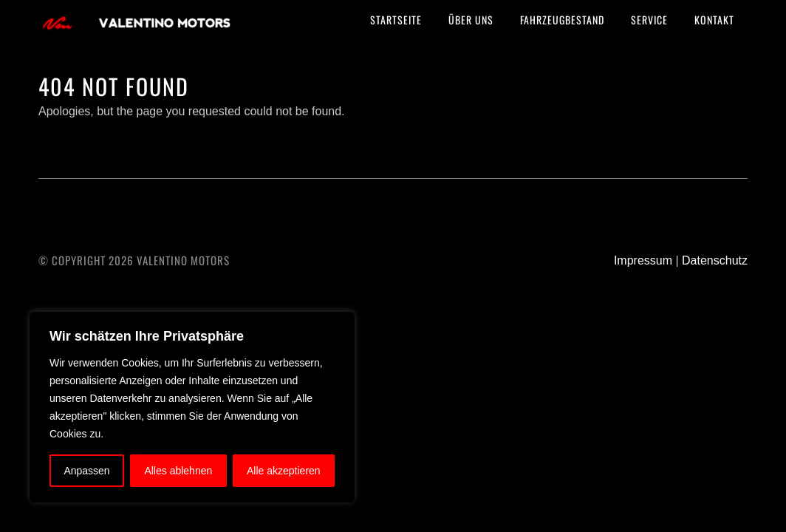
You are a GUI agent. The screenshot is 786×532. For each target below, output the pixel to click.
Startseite (396, 20)
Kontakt (714, 20)
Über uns (471, 20)
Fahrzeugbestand (562, 20)
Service (649, 20)
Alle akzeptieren (284, 471)
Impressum (643, 260)
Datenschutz (715, 260)
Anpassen (86, 471)
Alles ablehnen (178, 471)
